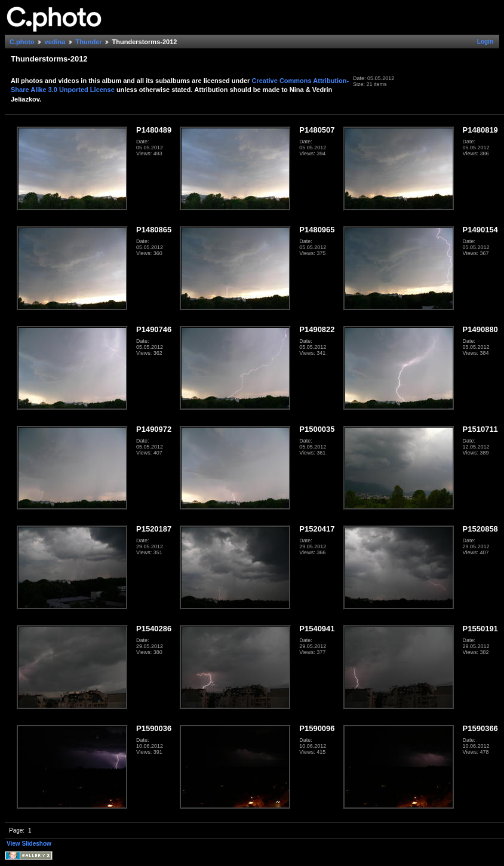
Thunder (89, 42)
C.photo (22, 42)
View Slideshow (29, 844)
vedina (55, 42)
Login (485, 42)
